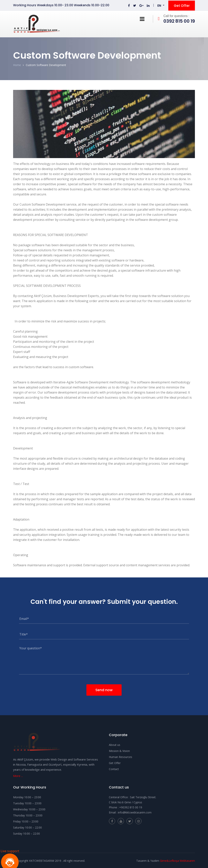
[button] (161, 5)
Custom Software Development (46, 64)
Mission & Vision (119, 750)
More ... (18, 775)
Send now (104, 689)
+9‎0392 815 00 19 (131, 807)
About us (115, 744)
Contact (114, 768)
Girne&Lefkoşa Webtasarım (177, 860)
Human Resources (121, 756)
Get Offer (182, 5)
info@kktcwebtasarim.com (135, 812)
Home (17, 64)
